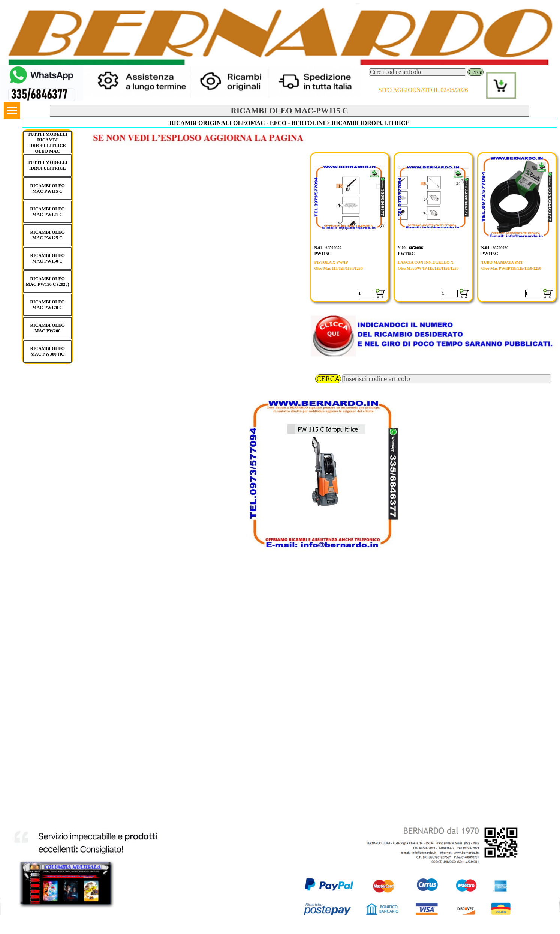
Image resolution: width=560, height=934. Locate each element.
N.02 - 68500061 (411, 248)
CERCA (328, 379)
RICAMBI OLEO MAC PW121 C (47, 212)
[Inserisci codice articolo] (447, 379)
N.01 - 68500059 (328, 248)
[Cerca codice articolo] (418, 72)
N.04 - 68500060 (495, 248)
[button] (42, 68)
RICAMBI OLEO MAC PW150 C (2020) (48, 282)
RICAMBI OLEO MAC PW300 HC (47, 351)
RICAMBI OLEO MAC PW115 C (47, 188)
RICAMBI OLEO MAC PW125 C (47, 235)
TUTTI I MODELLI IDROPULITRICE (48, 165)
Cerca (475, 72)
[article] (350, 227)
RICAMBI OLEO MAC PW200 (47, 328)
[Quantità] (366, 294)
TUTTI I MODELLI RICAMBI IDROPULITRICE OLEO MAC (48, 143)
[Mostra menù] (12, 110)
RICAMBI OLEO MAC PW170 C (47, 305)
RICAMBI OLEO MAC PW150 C (47, 258)
